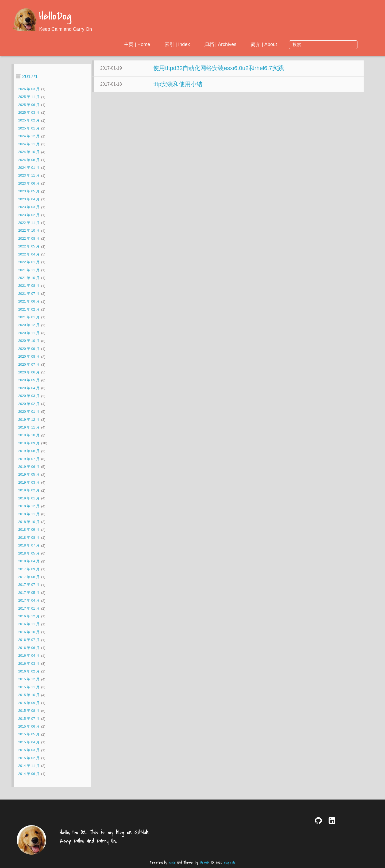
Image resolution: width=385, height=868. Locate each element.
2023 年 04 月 (29, 199)
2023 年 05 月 (29, 191)
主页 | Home (181, 44)
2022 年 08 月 (29, 238)
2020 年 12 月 (29, 325)
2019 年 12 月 (29, 420)
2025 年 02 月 (29, 121)
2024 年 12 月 (29, 136)
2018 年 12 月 (29, 506)
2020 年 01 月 (29, 412)
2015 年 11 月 (29, 687)
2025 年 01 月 (29, 128)
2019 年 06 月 (29, 467)
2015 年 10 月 (29, 695)
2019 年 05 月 (29, 475)
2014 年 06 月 (29, 774)
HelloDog (55, 17)
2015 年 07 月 (29, 719)
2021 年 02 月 (29, 309)
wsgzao (229, 863)
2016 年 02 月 (29, 671)
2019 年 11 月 (29, 427)
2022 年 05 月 (29, 246)
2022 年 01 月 (29, 262)
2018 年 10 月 (29, 522)
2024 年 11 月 (29, 144)
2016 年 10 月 (29, 632)
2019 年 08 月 (29, 451)
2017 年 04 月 (29, 601)
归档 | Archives (264, 44)
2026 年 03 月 (29, 89)
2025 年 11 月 (29, 97)
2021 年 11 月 (29, 270)
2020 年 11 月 (29, 333)
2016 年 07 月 (29, 640)
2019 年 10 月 (29, 435)
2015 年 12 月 (29, 679)
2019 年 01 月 (29, 498)
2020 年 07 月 (29, 364)
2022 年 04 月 (29, 254)
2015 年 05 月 (29, 734)
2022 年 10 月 (29, 231)
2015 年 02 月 (29, 758)
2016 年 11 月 (29, 624)
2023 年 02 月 (29, 215)
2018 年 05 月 (29, 553)
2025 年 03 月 (29, 112)
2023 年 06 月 (29, 183)
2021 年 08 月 (29, 286)
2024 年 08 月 (29, 160)
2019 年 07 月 (29, 459)
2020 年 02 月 (29, 404)
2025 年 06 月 (29, 105)
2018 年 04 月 (29, 561)
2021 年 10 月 (29, 278)
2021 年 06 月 (29, 302)
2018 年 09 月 (29, 530)
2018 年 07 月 (29, 546)
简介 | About (307, 44)
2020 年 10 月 (29, 341)
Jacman (204, 863)
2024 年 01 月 (29, 168)
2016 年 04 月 (29, 656)
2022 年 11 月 (29, 223)
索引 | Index (221, 44)
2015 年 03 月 (29, 750)
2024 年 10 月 (29, 152)
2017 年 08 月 (29, 577)
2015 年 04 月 (29, 742)
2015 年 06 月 (29, 726)
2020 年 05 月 (29, 380)
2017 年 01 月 (29, 608)
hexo (172, 863)
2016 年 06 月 (29, 648)
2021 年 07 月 (29, 294)
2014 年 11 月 (29, 766)
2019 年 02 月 (29, 490)
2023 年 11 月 (29, 176)
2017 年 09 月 (29, 569)
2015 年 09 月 (29, 703)
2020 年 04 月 (29, 388)
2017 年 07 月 (29, 585)
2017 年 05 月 (29, 593)
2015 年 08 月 (29, 711)
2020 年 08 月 (29, 357)
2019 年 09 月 (29, 443)
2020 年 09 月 (29, 349)
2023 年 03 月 (29, 207)
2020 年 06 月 (29, 372)
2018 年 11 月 (29, 514)
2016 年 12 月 (29, 616)
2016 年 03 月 (29, 664)
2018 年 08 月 (29, 538)
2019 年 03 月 (29, 482)
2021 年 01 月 (29, 317)
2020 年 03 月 (29, 396)
